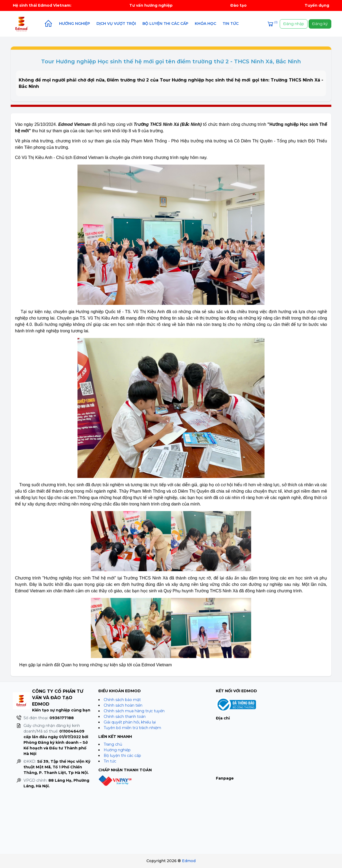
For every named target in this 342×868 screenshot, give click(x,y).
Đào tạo (238, 5)
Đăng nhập (294, 24)
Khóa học (205, 24)
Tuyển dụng (317, 5)
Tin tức (231, 24)
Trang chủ (113, 744)
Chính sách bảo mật (122, 700)
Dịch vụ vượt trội (116, 24)
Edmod (189, 861)
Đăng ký (320, 24)
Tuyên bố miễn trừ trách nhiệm (132, 728)
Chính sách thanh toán (125, 717)
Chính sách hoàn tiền (123, 705)
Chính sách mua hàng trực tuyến (134, 711)
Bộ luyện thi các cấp (165, 24)
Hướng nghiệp (75, 24)
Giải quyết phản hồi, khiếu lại (130, 722)
